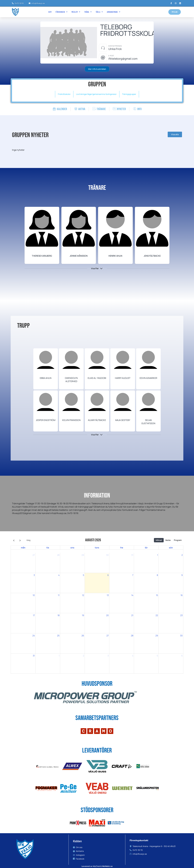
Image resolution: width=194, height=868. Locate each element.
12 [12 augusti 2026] (83, 595)
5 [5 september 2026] (157, 656)
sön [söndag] (171, 548)
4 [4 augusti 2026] (59, 575)
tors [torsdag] (97, 548)
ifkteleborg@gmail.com (123, 59)
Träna (88, 12)
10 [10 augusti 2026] (34, 595)
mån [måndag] (23, 548)
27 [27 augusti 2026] (108, 636)
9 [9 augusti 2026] (182, 575)
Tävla (99, 12)
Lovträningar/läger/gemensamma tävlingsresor (96, 94)
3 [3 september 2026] (108, 656)
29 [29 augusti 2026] (157, 636)
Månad (159, 540)
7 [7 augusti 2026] (133, 575)
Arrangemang (114, 12)
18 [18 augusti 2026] (58, 615)
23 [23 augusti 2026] (181, 615)
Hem (50, 12)
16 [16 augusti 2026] (182, 595)
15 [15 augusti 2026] (157, 595)
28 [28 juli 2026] (58, 555)
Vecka (168, 540)
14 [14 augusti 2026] (132, 595)
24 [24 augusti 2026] (34, 636)
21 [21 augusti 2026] (132, 615)
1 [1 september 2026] (59, 656)
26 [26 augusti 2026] (83, 636)
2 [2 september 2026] (83, 656)
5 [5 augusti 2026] (83, 575)
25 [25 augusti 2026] (58, 636)
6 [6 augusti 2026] (108, 575)
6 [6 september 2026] (182, 656)
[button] (61, 12)
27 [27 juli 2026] (34, 555)
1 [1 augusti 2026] (158, 555)
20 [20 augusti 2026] (107, 615)
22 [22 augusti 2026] (157, 615)
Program (178, 540)
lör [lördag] (146, 548)
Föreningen (61, 12)
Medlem (76, 12)
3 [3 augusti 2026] (34, 575)
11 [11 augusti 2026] (59, 595)
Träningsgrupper (129, 94)
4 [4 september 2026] (133, 656)
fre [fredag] (122, 548)
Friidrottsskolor (64, 94)
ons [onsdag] (72, 548)
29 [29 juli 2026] (83, 555)
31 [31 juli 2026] (132, 555)
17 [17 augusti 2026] (34, 615)
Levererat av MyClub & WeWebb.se (97, 866)
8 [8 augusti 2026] (157, 575)
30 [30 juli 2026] (107, 555)
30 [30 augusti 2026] (181, 636)
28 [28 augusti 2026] (132, 636)
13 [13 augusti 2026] (108, 595)
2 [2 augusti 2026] (182, 555)
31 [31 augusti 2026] (34, 656)
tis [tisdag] (48, 548)
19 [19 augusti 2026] (83, 615)
